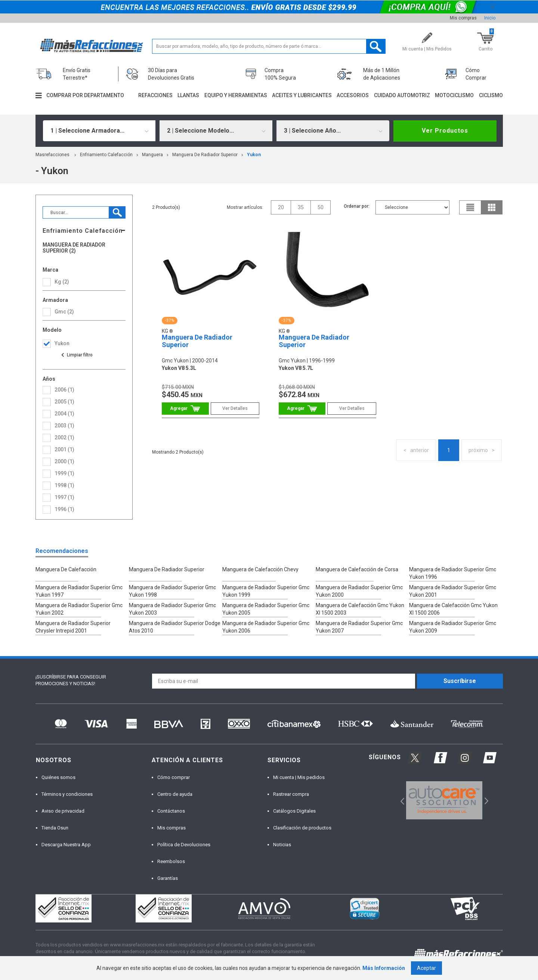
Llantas (188, 95)
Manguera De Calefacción (66, 569)
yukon (254, 155)
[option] (444, 800)
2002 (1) (64, 438)
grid (492, 207)
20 (281, 207)
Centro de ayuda (175, 794)
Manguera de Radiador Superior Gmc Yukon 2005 (266, 609)
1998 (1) (64, 485)
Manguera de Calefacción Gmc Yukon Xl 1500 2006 (453, 609)
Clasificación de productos (302, 828)
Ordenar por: (357, 206)
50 (321, 207)
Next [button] (486, 800)
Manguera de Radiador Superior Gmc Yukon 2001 (453, 591)
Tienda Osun (55, 828)
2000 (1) (64, 461)
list (470, 207)
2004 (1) (64, 414)
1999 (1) (64, 473)
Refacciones (155, 95)
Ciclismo (491, 95)
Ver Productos (445, 131)
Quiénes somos (58, 777)
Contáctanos (171, 811)
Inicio (490, 18)
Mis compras (463, 18)
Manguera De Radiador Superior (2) (74, 248)
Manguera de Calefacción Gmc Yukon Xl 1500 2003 (360, 609)
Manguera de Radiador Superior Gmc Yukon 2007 (359, 627)
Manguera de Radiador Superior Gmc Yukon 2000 (359, 591)
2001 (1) (64, 449)
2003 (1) (64, 426)
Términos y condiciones (67, 794)
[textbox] (269, 46)
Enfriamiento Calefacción (106, 155)
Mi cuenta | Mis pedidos (299, 777)
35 (301, 207)
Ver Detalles (235, 408)
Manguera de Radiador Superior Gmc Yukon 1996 (453, 573)
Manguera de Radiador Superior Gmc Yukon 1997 (79, 591)
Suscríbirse (460, 681)
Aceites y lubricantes (302, 95)
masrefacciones (52, 155)
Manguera (152, 155)
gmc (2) (64, 312)
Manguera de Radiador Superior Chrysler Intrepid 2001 (73, 627)
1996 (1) (64, 509)
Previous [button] (400, 800)
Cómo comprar (174, 777)
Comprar (185, 409)
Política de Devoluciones (184, 845)
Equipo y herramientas (236, 95)
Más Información (384, 968)
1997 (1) (64, 497)
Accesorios (353, 95)
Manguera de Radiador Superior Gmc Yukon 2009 (453, 627)
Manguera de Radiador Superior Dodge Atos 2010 (175, 627)
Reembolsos (171, 861)
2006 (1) (64, 390)
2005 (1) (64, 402)
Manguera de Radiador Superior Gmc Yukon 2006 (266, 627)
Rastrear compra (291, 794)
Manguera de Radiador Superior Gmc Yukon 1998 (172, 591)
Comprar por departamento (85, 95)
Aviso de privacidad (63, 811)
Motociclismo (454, 95)
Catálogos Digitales (294, 811)
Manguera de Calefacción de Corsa (357, 569)
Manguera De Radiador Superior (205, 155)
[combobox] (99, 131)
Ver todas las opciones (77, 355)
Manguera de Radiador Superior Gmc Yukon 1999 (266, 591)
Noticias (282, 845)
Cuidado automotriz (402, 95)
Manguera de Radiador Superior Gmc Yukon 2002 (79, 609)
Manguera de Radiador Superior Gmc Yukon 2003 (172, 609)
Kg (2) (62, 282)
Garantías (168, 878)
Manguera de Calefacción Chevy (260, 569)
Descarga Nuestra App (66, 845)
